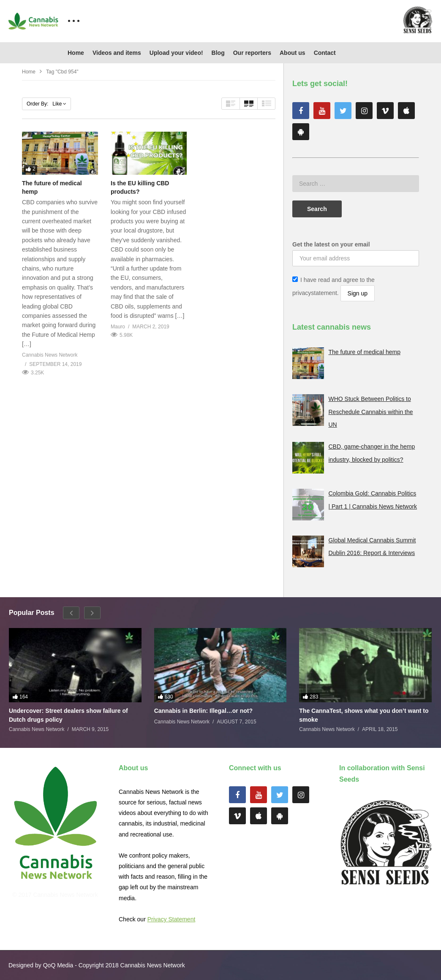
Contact (325, 53)
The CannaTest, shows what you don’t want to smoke (364, 715)
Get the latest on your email (331, 244)
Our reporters (252, 53)
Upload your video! (176, 53)
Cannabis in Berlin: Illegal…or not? (203, 711)
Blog (218, 53)
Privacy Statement (171, 919)
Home (76, 53)
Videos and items (117, 53)
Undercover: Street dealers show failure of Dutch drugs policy (68, 715)
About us (293, 53)
